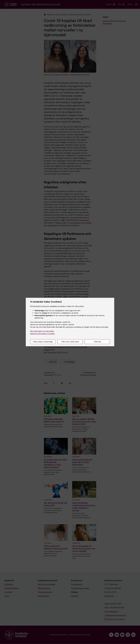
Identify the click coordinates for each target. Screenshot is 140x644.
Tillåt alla (97, 342)
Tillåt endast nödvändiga (43, 342)
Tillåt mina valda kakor (70, 342)
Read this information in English (42, 334)
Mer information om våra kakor (42, 331)
